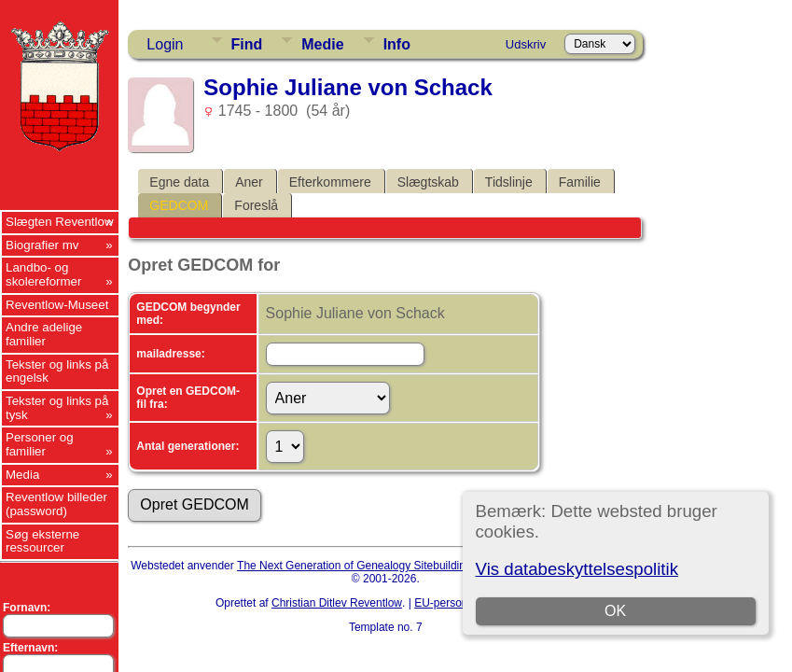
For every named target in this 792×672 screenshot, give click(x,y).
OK (615, 611)
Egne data (179, 182)
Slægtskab (428, 182)
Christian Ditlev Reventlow (337, 603)
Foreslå (256, 205)
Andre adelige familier (44, 334)
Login (165, 44)
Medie (322, 44)
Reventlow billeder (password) (56, 504)
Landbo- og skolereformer (43, 274)
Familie (580, 182)
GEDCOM (179, 205)
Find (247, 44)
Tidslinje (509, 182)
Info (397, 44)
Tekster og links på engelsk (57, 371)
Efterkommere (330, 182)
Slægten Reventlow (60, 222)
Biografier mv (42, 245)
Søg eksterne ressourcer (42, 541)
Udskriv (526, 44)
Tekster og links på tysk (57, 408)
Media (22, 475)
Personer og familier (40, 444)
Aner (249, 182)
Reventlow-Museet (57, 305)
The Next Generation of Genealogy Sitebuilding (354, 566)
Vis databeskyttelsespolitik (577, 569)
